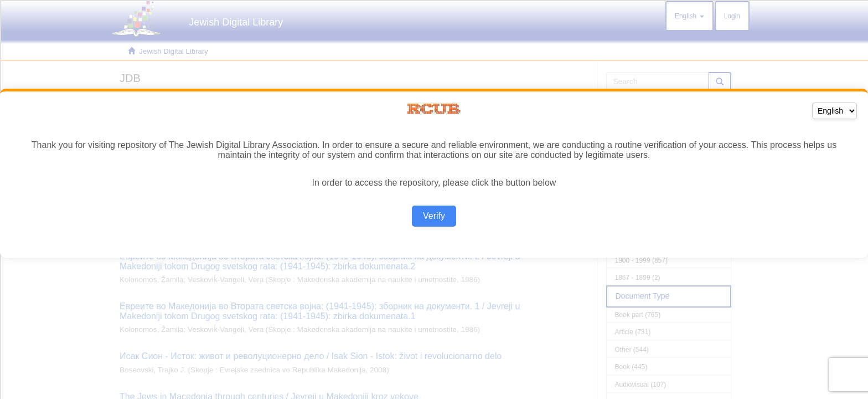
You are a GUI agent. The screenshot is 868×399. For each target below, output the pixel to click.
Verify (434, 216)
